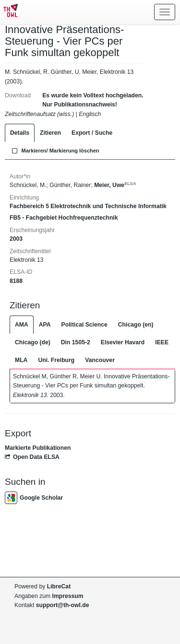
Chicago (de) (33, 342)
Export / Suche (92, 133)
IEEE (162, 342)
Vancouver (100, 360)
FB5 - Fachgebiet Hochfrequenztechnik (64, 218)
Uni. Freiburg (56, 360)
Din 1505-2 (76, 342)
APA (45, 325)
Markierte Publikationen (38, 448)
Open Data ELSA (32, 457)
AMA (22, 325)
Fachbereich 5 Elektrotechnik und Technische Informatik (88, 206)
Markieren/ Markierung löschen (55, 151)
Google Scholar (34, 498)
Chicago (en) (136, 325)
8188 (16, 281)
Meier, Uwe (115, 185)
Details (20, 133)
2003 (16, 239)
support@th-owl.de (63, 605)
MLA (21, 360)
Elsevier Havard (123, 342)
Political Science (84, 325)
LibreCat (59, 586)
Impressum (68, 596)
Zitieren (50, 133)
